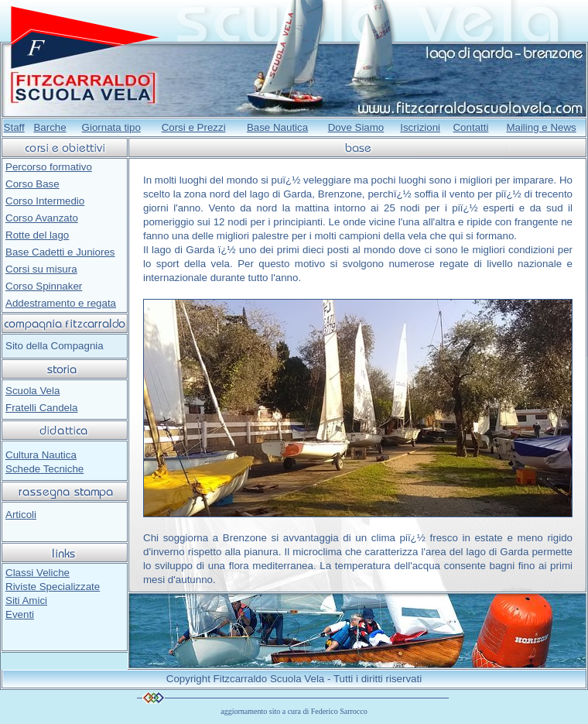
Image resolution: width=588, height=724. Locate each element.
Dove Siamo (356, 127)
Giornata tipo (111, 127)
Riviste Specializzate (53, 587)
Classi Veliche (38, 573)
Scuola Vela (32, 391)
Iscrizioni (420, 127)
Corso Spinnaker (44, 286)
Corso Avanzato (42, 218)
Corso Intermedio (45, 201)
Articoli (21, 515)
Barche (50, 127)
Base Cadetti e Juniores (60, 252)
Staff (14, 127)
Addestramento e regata (61, 303)
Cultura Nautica (41, 455)
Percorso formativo (49, 167)
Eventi (20, 614)
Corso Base (32, 184)
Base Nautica (277, 127)
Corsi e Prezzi (194, 127)
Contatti (470, 127)
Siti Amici (26, 600)
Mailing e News (541, 127)
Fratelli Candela (41, 408)
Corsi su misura (41, 269)
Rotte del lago (37, 235)
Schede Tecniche (44, 469)
